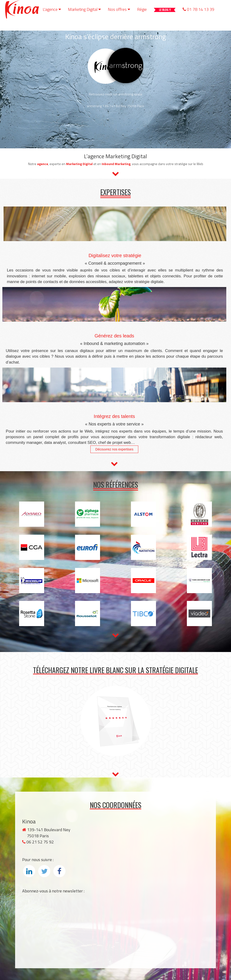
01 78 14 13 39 (198, 9)
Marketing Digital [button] (84, 9)
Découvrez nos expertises (114, 449)
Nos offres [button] (119, 9)
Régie (142, 9)
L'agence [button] (52, 9)
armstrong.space (130, 94)
